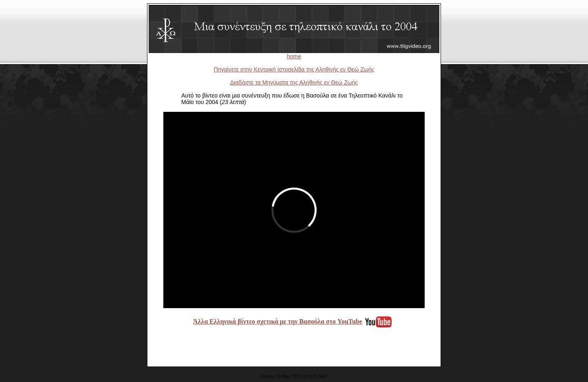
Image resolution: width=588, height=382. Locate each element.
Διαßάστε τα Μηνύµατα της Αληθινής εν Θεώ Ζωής (294, 82)
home (294, 56)
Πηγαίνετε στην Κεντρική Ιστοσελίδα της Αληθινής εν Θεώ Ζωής (294, 69)
